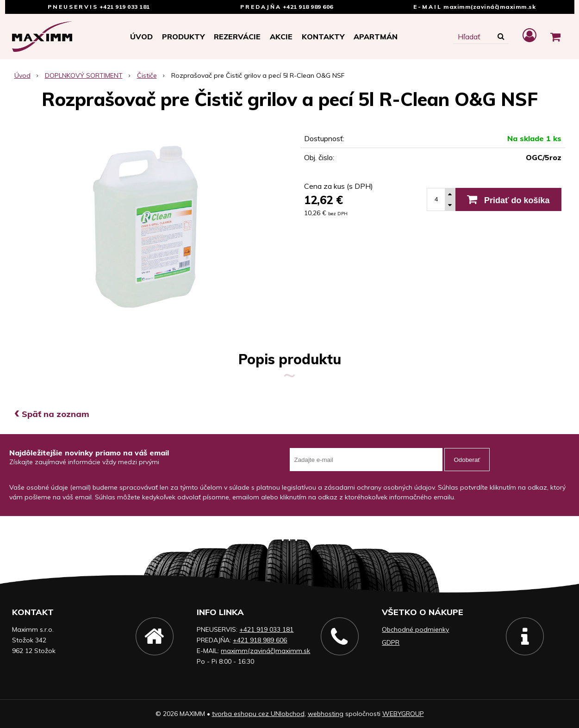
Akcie (281, 37)
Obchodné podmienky (415, 629)
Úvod (141, 37)
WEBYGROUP (403, 714)
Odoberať (467, 460)
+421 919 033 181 (125, 7)
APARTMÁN (376, 37)
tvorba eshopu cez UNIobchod (258, 714)
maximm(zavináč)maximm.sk (489, 7)
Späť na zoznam (52, 414)
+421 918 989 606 (308, 7)
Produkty (183, 37)
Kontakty (323, 37)
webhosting (326, 714)
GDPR (391, 642)
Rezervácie (237, 37)
